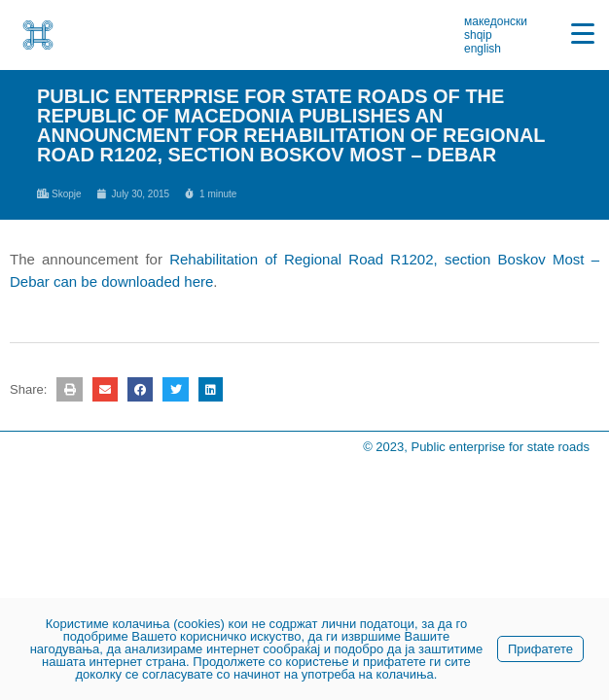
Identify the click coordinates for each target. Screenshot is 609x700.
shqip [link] (478, 35)
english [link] (483, 49)
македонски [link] (496, 21)
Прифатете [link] (540, 649)
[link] (38, 35)
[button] (69, 389)
